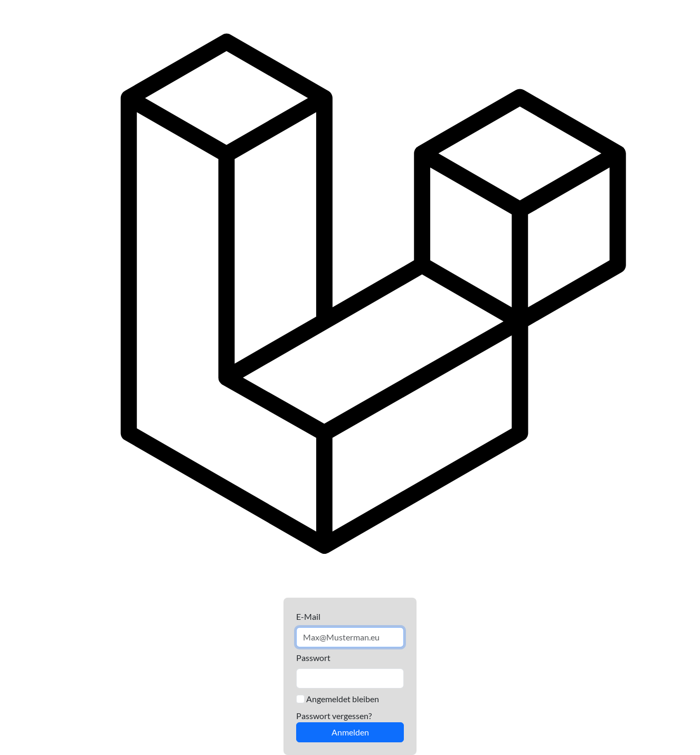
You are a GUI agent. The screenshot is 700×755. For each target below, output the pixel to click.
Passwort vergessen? (334, 716)
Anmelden (350, 732)
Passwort (313, 658)
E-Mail (308, 616)
